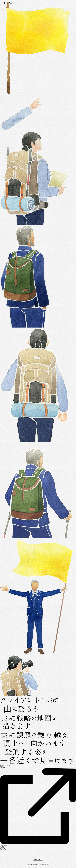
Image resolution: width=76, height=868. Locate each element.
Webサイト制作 (4, 845)
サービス (2, 767)
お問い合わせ (3, 849)
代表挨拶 (2, 847)
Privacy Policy (38, 859)
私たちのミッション (5, 766)
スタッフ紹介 (3, 848)
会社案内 (2, 846)
